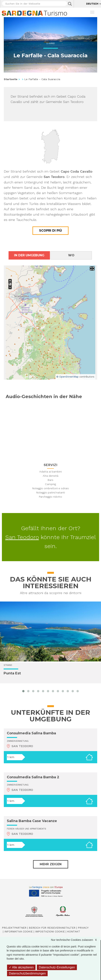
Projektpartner (14, 928)
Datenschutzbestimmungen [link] (27, 973)
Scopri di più (50, 231)
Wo (71, 255)
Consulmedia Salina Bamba (31, 733)
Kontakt (74, 931)
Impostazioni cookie (50, 931)
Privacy (83, 928)
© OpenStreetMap (67, 377)
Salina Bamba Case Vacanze (32, 821)
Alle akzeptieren (21, 967)
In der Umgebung (29, 255)
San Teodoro (22, 537)
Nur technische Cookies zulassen (76, 940)
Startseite (11, 79)
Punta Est (12, 673)
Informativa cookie (19, 931)
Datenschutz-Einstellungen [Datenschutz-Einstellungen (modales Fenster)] (57, 967)
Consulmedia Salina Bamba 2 (33, 777)
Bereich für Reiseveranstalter (52, 928)
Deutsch (92, 4)
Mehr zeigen (51, 864)
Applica (70, 4)
